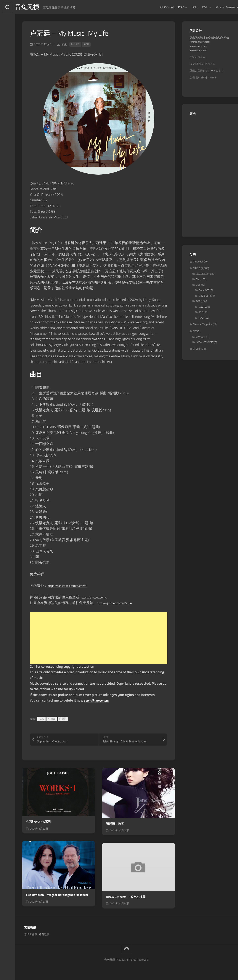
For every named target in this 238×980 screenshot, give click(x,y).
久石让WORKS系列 (38, 823)
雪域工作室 (31, 936)
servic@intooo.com (99, 702)
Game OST (204, 292)
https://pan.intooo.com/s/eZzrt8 (72, 587)
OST (197, 7)
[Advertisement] (99, 639)
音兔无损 (36, 8)
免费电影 (44, 936)
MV (195, 333)
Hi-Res (52, 720)
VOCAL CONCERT (205, 344)
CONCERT (201, 338)
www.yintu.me (198, 48)
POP (173, 7)
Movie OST (204, 297)
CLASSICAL (160, 7)
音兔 (64, 46)
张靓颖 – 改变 (115, 825)
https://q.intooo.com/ (96, 599)
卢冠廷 (63, 720)
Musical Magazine (219, 7)
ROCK (201, 319)
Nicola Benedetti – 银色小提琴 (126, 898)
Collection (198, 263)
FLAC (41, 720)
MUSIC (76, 46)
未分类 (197, 350)
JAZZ (201, 308)
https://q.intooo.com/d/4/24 (119, 604)
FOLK (188, 7)
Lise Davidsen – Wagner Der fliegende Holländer (57, 896)
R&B (201, 314)
